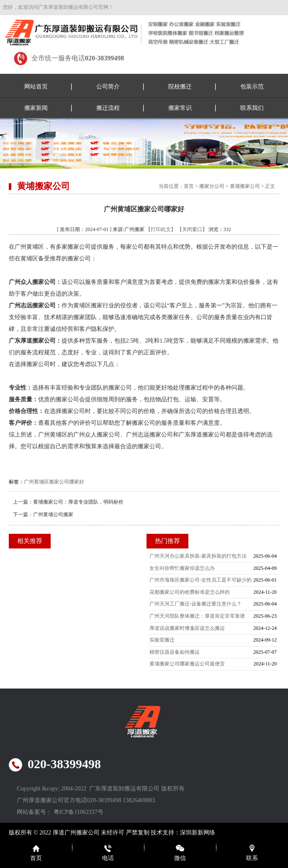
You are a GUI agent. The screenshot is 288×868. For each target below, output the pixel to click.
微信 (180, 858)
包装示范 (252, 87)
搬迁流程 (108, 108)
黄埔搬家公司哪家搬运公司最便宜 (187, 664)
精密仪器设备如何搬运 (175, 652)
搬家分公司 (212, 186)
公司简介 (108, 87)
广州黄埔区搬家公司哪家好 (54, 482)
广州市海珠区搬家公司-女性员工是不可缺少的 (201, 580)
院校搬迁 (180, 87)
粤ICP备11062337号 (78, 812)
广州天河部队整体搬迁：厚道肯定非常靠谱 (197, 616)
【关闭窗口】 (192, 229)
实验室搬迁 (162, 640)
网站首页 (36, 87)
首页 (189, 186)
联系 (252, 858)
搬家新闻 (36, 108)
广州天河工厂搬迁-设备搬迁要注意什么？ (195, 604)
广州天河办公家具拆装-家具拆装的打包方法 (198, 556)
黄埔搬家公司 (245, 186)
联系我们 (252, 108)
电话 (108, 858)
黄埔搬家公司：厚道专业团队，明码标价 (78, 502)
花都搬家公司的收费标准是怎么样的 (190, 592)
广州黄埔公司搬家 (53, 515)
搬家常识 (180, 108)
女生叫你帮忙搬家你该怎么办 (182, 568)
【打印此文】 (161, 229)
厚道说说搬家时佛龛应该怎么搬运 (187, 628)
